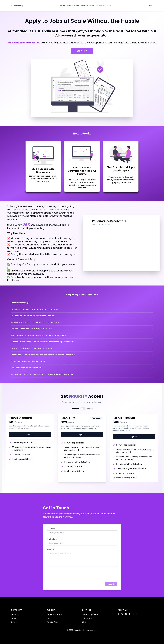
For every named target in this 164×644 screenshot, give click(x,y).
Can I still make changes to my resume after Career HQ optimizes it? (82, 342)
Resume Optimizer (90, 615)
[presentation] (64, 575)
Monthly (75, 409)
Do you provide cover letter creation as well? (82, 348)
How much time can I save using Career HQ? (82, 329)
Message (50, 549)
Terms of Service (54, 615)
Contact (15, 622)
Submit (111, 584)
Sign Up (30, 434)
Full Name (51, 529)
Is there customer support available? (82, 361)
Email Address (53, 539)
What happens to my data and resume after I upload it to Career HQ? (82, 355)
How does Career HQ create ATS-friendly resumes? (82, 309)
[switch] (83, 409)
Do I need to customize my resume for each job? (82, 316)
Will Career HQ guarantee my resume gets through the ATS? (82, 335)
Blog (84, 622)
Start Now (82, 51)
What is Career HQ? (82, 303)
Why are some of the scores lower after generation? (82, 322)
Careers (15, 618)
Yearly (90, 409)
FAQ (48, 618)
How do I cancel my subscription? (82, 368)
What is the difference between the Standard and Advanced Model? (82, 374)
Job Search (87, 618)
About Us (15, 615)
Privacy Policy (53, 622)
